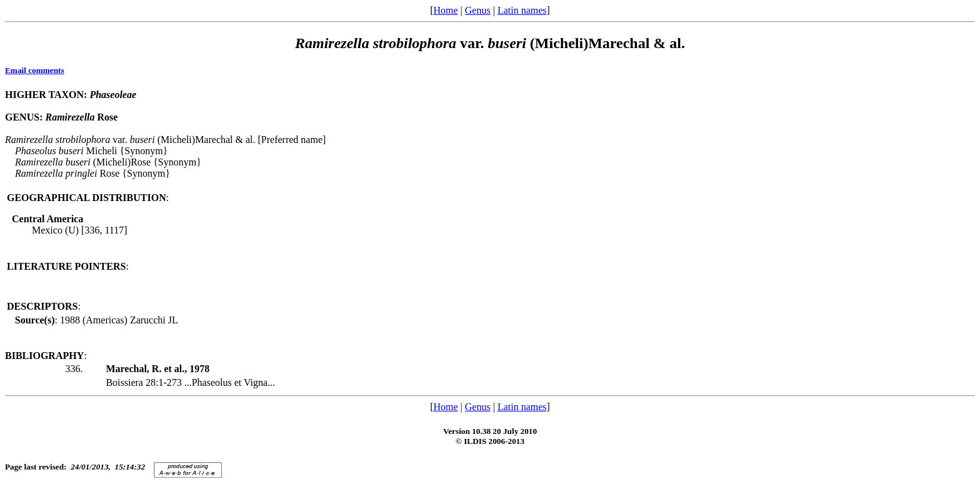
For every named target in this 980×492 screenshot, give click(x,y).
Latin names (522, 10)
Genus (478, 10)
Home (445, 10)
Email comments (35, 70)
